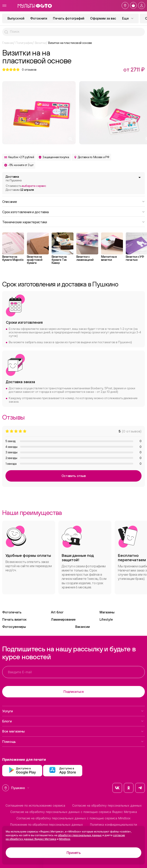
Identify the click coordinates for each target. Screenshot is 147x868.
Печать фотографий (69, 18)
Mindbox (65, 839)
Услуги (73, 711)
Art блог (57, 612)
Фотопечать (12, 612)
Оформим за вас (103, 18)
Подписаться (73, 692)
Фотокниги (39, 18)
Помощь (73, 741)
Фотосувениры (14, 627)
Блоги (73, 721)
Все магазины (73, 731)
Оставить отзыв (74, 476)
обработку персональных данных (80, 835)
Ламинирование (63, 619)
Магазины (107, 612)
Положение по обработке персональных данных (46, 825)
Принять (74, 853)
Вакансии (82, 627)
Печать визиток (14, 619)
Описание (73, 201)
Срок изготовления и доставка (73, 212)
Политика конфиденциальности (113, 825)
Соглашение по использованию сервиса (35, 805)
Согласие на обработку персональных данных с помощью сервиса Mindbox (73, 818)
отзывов (29, 70)
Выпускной (16, 18)
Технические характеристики (73, 222)
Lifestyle (106, 619)
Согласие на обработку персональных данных (107, 805)
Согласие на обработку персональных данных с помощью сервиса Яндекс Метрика (74, 812)
